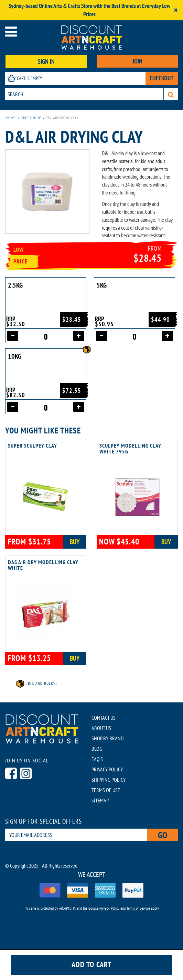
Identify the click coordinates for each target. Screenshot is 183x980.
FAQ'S (97, 759)
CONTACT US (104, 718)
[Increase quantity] (79, 336)
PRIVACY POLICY (107, 769)
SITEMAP (100, 800)
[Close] (176, 10)
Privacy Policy (109, 908)
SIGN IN (46, 62)
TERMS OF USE (106, 790)
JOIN (137, 61)
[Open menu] (11, 32)
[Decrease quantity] (13, 336)
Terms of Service (138, 908)
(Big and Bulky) (36, 683)
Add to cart (91, 964)
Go (163, 835)
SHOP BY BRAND (107, 738)
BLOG (97, 749)
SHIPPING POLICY (109, 780)
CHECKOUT (162, 78)
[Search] (171, 94)
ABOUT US (101, 728)
